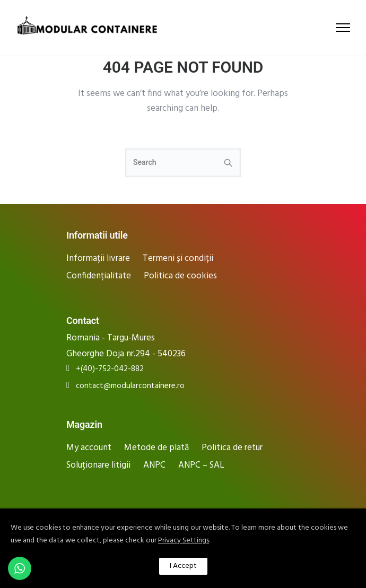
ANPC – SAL (201, 465)
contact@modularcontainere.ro (130, 386)
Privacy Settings (184, 541)
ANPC (154, 465)
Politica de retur (232, 448)
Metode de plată (156, 448)
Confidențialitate (99, 276)
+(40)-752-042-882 (110, 369)
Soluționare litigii (98, 465)
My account (89, 448)
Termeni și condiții (178, 258)
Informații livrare (98, 258)
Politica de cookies (180, 276)
